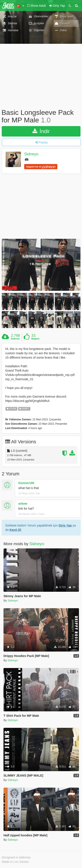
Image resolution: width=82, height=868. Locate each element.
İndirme (15, 339)
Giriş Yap (65, 525)
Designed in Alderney (16, 857)
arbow (23, 504)
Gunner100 (26, 483)
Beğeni (35, 339)
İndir (41, 131)
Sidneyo (31, 154)
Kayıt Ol (15, 530)
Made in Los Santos (15, 862)
